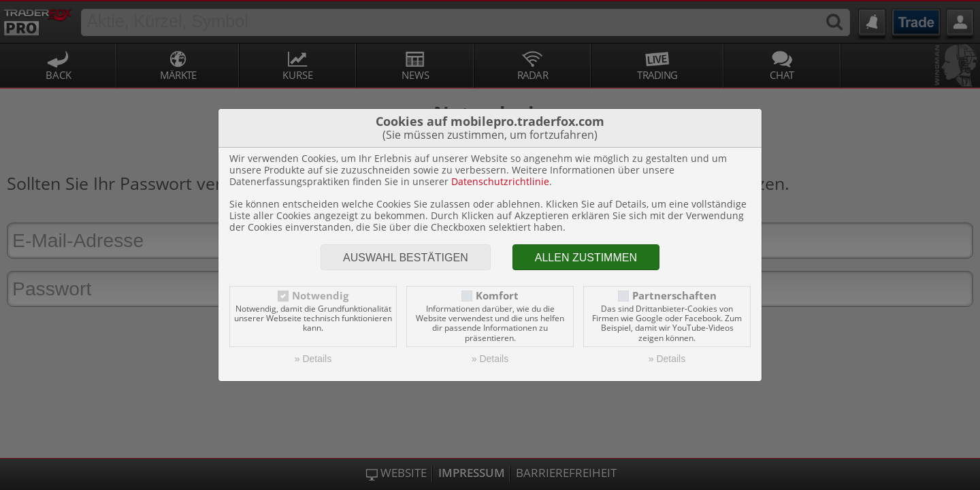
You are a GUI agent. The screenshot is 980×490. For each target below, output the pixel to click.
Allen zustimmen (586, 258)
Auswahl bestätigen (406, 258)
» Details (313, 359)
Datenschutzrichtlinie (500, 181)
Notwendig (320, 296)
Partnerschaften (674, 296)
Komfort (497, 296)
